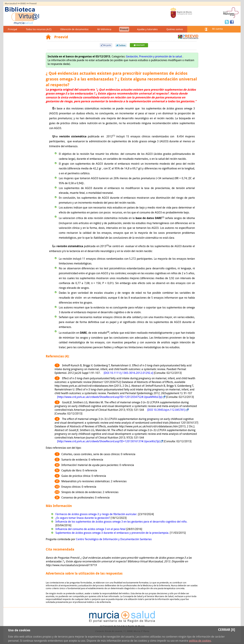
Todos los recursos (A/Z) (39, 29)
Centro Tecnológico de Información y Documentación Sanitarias (114, 539)
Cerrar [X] (227, 630)
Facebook (232, 22)
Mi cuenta (217, 29)
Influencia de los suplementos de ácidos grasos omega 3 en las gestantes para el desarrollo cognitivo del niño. (121, 522)
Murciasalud (11, 3)
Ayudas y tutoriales (147, 29)
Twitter (227, 22)
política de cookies (200, 641)
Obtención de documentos (74, 29)
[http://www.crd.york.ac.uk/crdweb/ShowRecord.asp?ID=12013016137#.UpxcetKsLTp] (108, 441)
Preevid (33, 3)
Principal (12, 29)
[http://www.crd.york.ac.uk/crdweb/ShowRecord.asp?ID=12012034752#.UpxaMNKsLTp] (110, 397)
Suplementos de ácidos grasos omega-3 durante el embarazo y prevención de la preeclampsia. (113, 533)
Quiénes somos (175, 29)
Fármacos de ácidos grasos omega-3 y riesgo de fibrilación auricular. (97, 514)
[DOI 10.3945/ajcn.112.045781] (166, 410)
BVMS (23, 3)
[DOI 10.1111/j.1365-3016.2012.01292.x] (128, 373)
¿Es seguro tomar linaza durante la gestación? (83, 518)
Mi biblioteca (104, 29)
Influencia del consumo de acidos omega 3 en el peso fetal (91, 529)
